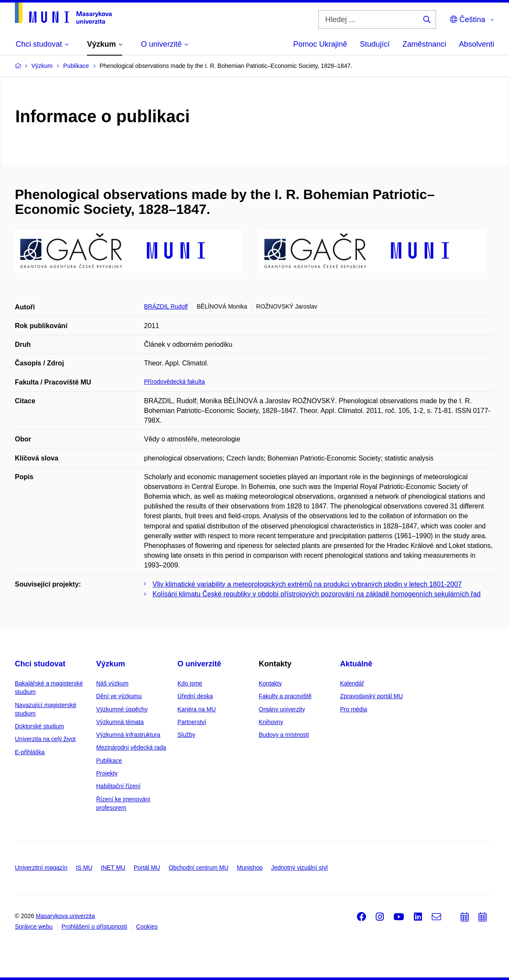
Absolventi (477, 44)
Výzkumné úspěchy (122, 709)
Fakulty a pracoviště (285, 696)
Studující (375, 44)
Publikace (109, 761)
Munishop (250, 868)
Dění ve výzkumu (119, 696)
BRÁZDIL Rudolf (166, 306)
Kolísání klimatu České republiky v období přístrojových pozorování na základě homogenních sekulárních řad (316, 594)
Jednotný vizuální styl (299, 868)
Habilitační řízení (118, 786)
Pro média (354, 709)
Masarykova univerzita (65, 916)
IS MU (84, 868)
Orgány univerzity (282, 709)
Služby (186, 735)
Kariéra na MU (197, 709)
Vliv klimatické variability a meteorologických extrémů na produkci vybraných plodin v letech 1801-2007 (307, 584)
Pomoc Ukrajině (320, 44)
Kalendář (352, 683)
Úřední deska (195, 696)
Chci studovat (40, 664)
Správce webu (34, 927)
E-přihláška (30, 752)
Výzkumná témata (120, 722)
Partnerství (192, 722)
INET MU (113, 868)
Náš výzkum (112, 683)
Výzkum (111, 664)
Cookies (147, 927)
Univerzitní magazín (41, 868)
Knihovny (271, 722)
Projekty (107, 773)
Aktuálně (356, 664)
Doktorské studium (39, 726)
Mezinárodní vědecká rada (131, 747)
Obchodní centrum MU (198, 868)
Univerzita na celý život (45, 739)
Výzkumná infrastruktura (128, 735)
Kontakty (270, 683)
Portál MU (147, 868)
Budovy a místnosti (284, 735)
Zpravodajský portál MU (371, 696)
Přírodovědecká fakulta (174, 382)
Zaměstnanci (424, 44)
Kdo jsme (190, 683)
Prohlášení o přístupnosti (94, 927)
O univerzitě (199, 664)
